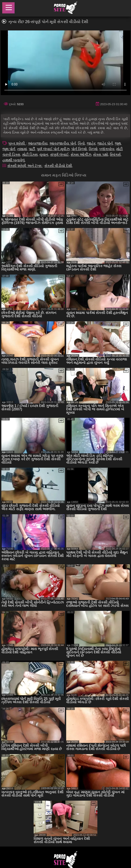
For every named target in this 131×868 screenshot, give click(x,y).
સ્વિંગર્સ (115, 155)
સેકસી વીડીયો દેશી (58, 166)
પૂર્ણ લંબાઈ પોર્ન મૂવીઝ (53, 149)
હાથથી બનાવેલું (14, 160)
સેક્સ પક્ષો (100, 155)
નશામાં (22, 149)
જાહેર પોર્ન (105, 143)
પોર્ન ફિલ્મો (79, 149)
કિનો (81, 143)
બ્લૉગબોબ (107, 149)
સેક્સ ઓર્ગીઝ (81, 155)
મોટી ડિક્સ (30, 155)
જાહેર (91, 143)
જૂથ (118, 143)
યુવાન (44, 155)
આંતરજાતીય (38, 143)
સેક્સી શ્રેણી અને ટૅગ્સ (25, 166)
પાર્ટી (32, 149)
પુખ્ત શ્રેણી (17, 143)
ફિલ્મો (93, 149)
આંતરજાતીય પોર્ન (63, 143)
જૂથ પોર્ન (9, 149)
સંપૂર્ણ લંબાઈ (59, 155)
